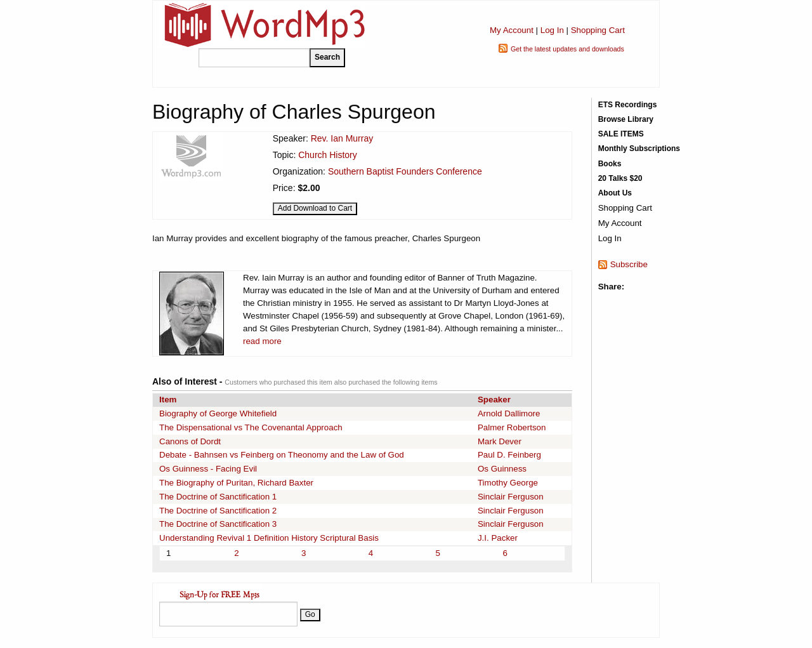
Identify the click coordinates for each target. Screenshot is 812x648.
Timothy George (508, 483)
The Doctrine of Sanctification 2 (218, 511)
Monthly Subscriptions (639, 149)
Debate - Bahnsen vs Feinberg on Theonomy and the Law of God (282, 455)
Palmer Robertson (512, 427)
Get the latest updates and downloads (567, 49)
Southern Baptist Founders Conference (405, 171)
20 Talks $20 (620, 178)
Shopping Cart (598, 30)
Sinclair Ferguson (511, 497)
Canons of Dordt (190, 441)
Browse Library (626, 119)
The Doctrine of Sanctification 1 (218, 497)
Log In (552, 30)
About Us (615, 193)
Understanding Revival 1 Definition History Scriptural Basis (269, 538)
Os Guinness (502, 469)
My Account (512, 30)
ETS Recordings (628, 105)
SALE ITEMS (621, 134)
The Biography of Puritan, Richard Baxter (236, 483)
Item (168, 400)
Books (610, 164)
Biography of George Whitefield (218, 413)
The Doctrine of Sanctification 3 (218, 524)
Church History (328, 155)
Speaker (494, 400)
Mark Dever (500, 441)
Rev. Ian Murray (342, 138)
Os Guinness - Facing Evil (208, 469)
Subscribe (629, 264)
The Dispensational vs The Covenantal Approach (251, 427)
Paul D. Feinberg (509, 455)
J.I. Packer (498, 538)
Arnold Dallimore (509, 413)
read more (262, 341)
